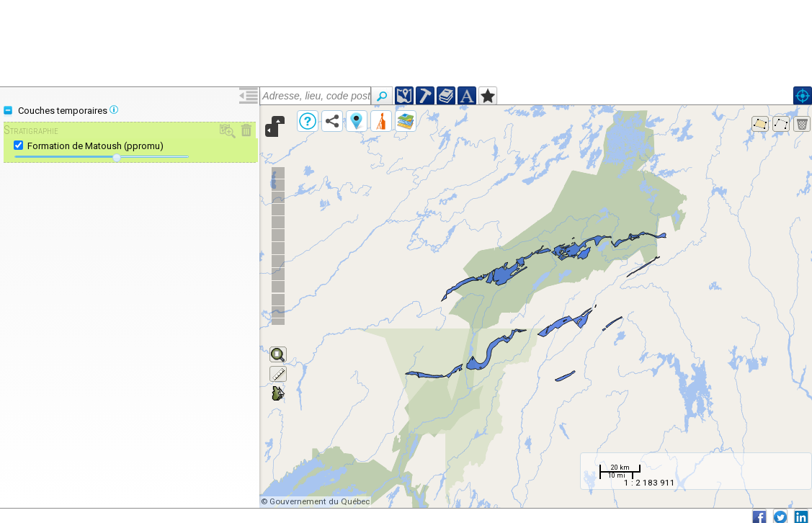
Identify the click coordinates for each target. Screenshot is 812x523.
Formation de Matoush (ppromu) (95, 146)
